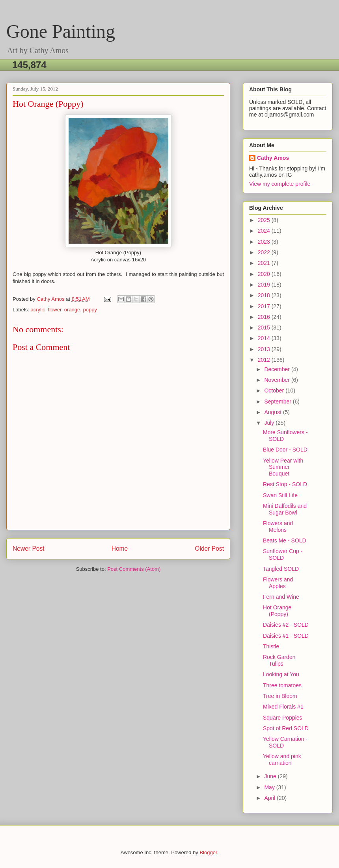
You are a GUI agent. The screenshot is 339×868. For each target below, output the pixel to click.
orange (72, 310)
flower (55, 310)
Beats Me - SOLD (285, 540)
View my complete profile (280, 184)
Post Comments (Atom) (134, 569)
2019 (265, 285)
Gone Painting (61, 31)
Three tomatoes (282, 685)
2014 (265, 338)
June (271, 776)
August (273, 412)
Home (120, 549)
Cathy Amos (273, 158)
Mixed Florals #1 (283, 707)
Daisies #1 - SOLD (286, 636)
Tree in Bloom (280, 696)
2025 (265, 220)
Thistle (271, 646)
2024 (265, 231)
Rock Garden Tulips (279, 660)
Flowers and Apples (278, 583)
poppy (90, 310)
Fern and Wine (281, 597)
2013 (265, 349)
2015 (265, 328)
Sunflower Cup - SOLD (283, 554)
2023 (265, 242)
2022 (265, 252)
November (278, 380)
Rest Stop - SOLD (285, 484)
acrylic (38, 310)
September (278, 402)
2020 (265, 274)
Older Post (209, 549)
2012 (265, 360)
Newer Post (29, 549)
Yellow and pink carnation (282, 760)
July (270, 423)
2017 (265, 306)
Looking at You (281, 674)
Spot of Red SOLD (286, 728)
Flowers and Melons (278, 527)
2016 (265, 317)
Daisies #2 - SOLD (286, 625)
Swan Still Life (280, 495)
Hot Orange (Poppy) (277, 611)
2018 (265, 295)
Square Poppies (283, 718)
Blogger (208, 852)
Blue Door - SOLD (285, 450)
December (278, 369)
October (275, 391)
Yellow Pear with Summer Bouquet (283, 467)
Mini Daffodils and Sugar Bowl (285, 509)
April (270, 798)
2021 (265, 263)
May (270, 787)
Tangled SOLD (281, 569)
